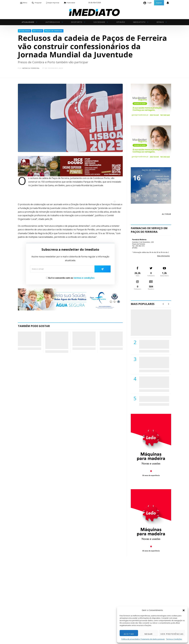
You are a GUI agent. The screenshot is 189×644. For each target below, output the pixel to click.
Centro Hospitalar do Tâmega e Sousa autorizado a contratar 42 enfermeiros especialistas (153, 382)
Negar (149, 634)
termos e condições (84, 278)
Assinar (159, 3)
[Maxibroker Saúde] (151, 100)
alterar (167, 214)
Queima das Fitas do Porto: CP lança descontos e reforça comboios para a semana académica (83, 339)
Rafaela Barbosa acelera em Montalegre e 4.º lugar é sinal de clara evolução (111, 339)
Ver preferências (172, 634)
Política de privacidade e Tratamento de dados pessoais (143, 639)
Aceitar (129, 634)
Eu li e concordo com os (70, 278)
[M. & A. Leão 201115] (151, 447)
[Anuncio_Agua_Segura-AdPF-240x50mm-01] (70, 299)
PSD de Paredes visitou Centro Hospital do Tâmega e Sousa (151, 344)
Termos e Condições (174, 639)
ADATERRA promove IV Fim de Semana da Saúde (153, 399)
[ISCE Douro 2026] (70, 166)
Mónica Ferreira (31, 68)
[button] (184, 610)
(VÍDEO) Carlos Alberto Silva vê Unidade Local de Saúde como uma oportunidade (154, 325)
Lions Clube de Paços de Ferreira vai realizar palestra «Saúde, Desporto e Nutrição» (154, 362)
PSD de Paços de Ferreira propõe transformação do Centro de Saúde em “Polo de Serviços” (29, 339)
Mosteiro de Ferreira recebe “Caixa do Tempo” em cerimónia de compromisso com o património (56, 340)
